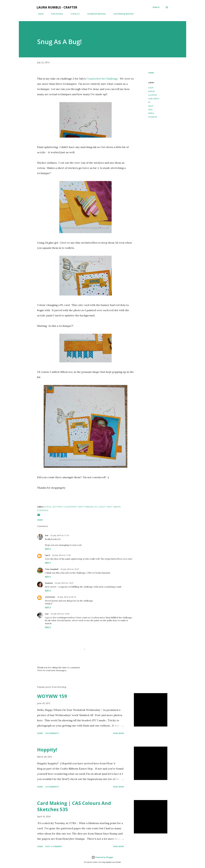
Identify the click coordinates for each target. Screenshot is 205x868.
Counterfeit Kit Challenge (102, 79)
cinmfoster (50, 597)
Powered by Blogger (102, 857)
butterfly (152, 91)
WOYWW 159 (52, 696)
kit (149, 102)
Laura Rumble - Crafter (57, 7)
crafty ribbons (154, 99)
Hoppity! (47, 750)
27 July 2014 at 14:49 (60, 614)
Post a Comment (54, 846)
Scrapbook (153, 117)
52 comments (52, 787)
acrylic (151, 88)
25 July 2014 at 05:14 (67, 597)
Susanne (49, 583)
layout (151, 106)
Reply (48, 549)
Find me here (56, 14)
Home (39, 14)
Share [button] (151, 73)
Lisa (47, 614)
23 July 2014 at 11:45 (61, 555)
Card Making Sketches (122, 14)
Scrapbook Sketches (95, 14)
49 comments (52, 733)
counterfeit (153, 95)
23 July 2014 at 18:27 (70, 569)
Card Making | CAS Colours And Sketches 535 (74, 806)
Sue (47, 535)
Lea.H (47, 555)
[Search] (156, 7)
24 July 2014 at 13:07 (64, 583)
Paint (150, 110)
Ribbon (151, 113)
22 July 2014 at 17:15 (60, 535)
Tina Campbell (52, 569)
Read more (119, 733)
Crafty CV (74, 14)
